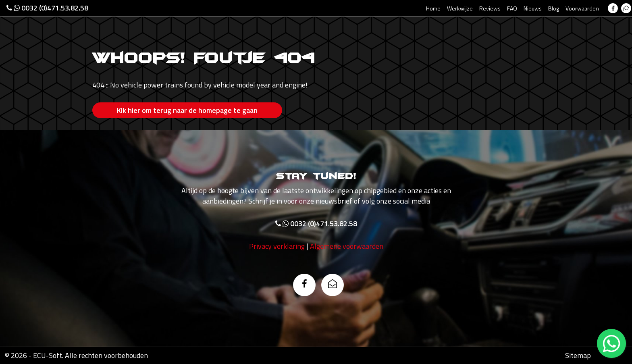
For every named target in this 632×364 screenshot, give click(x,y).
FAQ (512, 8)
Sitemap (578, 355)
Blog (554, 8)
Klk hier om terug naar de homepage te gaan (187, 110)
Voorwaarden (582, 8)
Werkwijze (460, 8)
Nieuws (533, 8)
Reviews (490, 8)
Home (433, 8)
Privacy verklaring (277, 246)
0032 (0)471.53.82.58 (47, 8)
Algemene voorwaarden (347, 246)
